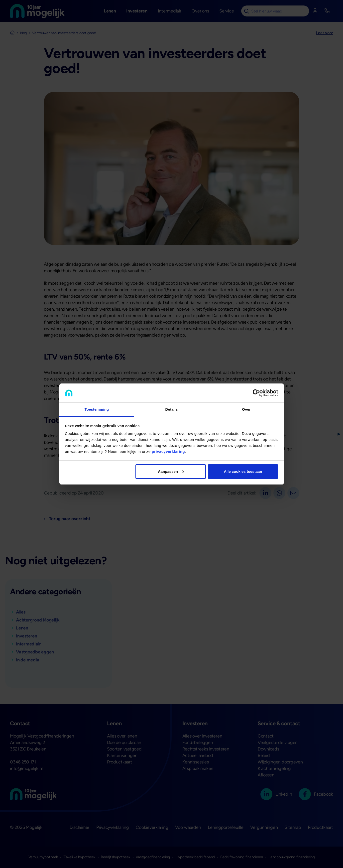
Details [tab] (172, 409)
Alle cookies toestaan (243, 471)
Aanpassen (171, 471)
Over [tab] (246, 409)
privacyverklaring (168, 451)
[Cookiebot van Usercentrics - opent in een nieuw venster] (256, 393)
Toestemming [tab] (97, 409)
